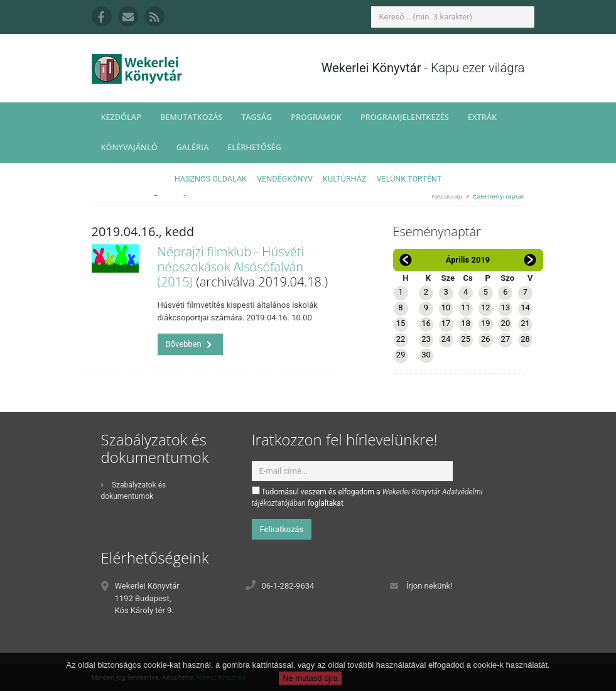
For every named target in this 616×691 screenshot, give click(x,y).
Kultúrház (344, 179)
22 (401, 339)
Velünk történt (409, 179)
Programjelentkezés (405, 117)
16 (426, 323)
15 (401, 323)
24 (446, 339)
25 (466, 339)
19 (486, 323)
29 (401, 355)
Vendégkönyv (285, 179)
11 (466, 307)
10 (446, 307)
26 (486, 339)
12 (486, 307)
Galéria (193, 147)
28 (525, 339)
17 (446, 323)
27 (506, 339)
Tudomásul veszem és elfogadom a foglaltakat (367, 497)
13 (506, 307)
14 (525, 307)
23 (426, 339)
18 (466, 323)
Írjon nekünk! (430, 586)
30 (426, 355)
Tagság (257, 117)
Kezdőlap (121, 117)
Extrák (482, 117)
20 (506, 323)
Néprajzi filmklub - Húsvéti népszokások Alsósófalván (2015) (231, 267)
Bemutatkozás (191, 117)
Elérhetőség (254, 147)
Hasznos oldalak (211, 179)
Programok (316, 117)
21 (525, 323)
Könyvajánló (129, 147)
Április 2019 (468, 260)
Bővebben (189, 344)
